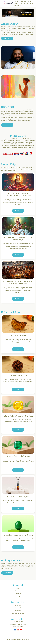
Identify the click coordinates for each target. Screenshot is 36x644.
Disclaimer (18, 611)
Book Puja (18, 211)
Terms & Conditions (18, 613)
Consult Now (7, 573)
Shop (18, 588)
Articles (18, 596)
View (18, 349)
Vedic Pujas (18, 594)
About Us (23, 2)
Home (17, 2)
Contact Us (18, 608)
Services (18, 591)
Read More (7, 38)
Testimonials (24, 3)
